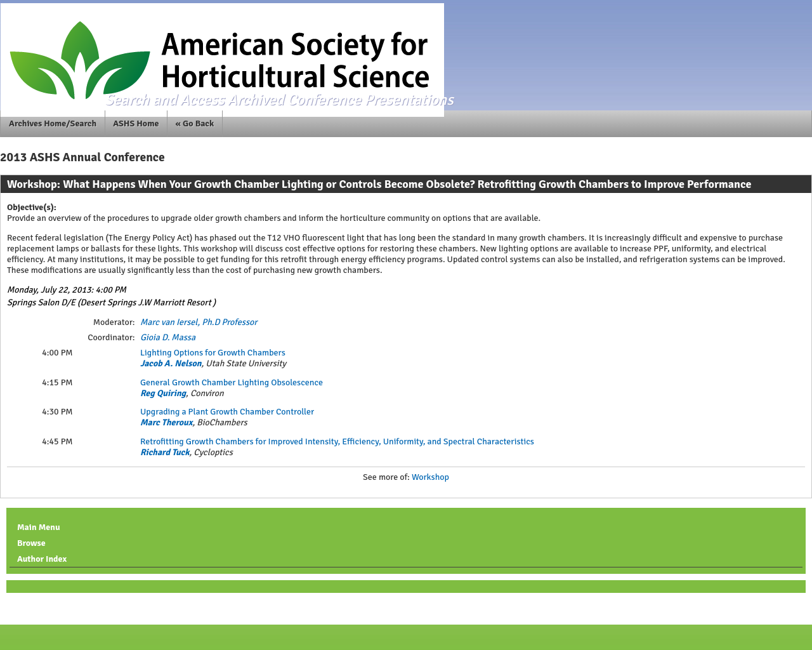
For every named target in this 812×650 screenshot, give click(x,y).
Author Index (42, 559)
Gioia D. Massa (168, 337)
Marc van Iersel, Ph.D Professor (199, 322)
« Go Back (195, 123)
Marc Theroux (166, 422)
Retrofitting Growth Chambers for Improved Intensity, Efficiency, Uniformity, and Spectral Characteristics (337, 441)
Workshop (430, 477)
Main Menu (39, 527)
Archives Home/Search (53, 123)
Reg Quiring (163, 393)
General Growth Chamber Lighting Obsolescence (232, 382)
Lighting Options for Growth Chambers (213, 353)
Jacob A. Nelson (171, 363)
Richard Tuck (165, 452)
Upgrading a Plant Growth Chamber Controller (227, 412)
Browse (31, 543)
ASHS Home (136, 123)
